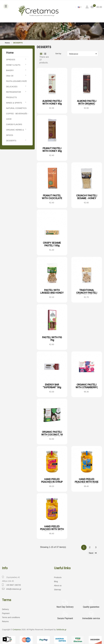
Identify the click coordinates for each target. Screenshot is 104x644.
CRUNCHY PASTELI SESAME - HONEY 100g (87, 198)
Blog (56, 581)
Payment (6, 613)
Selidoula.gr (61, 630)
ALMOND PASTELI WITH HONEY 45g (52, 102)
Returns (5, 621)
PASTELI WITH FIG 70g (52, 339)
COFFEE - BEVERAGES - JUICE (17, 116)
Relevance (83, 54)
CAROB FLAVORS (14, 124)
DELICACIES (12, 87)
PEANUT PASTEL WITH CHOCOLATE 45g (52, 198)
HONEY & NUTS (13, 65)
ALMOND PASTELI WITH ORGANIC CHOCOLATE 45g (87, 104)
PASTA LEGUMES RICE (16, 81)
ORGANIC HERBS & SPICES (15, 133)
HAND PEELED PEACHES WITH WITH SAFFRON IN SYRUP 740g (52, 530)
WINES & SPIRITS (14, 103)
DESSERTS (11, 141)
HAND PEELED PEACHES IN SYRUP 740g (52, 482)
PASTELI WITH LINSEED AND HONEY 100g (52, 293)
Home (10, 53)
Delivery (5, 609)
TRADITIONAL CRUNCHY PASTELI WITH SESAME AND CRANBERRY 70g (87, 294)
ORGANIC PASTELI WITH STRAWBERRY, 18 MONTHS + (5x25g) (87, 389)
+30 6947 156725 (13, 585)
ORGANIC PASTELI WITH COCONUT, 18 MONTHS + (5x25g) (52, 435)
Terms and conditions (11, 617)
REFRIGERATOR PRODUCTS (14, 95)
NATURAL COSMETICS (16, 108)
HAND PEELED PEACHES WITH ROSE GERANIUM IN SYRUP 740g (87, 483)
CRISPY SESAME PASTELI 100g (52, 244)
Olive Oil (10, 76)
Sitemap (57, 590)
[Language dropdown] (80, 7)
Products (58, 577)
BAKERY (10, 70)
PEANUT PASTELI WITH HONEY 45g (52, 150)
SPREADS (11, 60)
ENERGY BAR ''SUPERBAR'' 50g (52, 386)
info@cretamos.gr (14, 589)
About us (58, 586)
